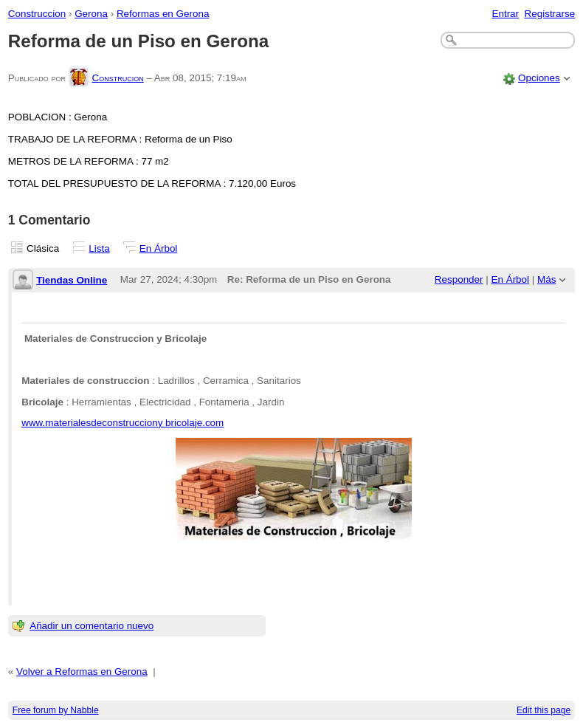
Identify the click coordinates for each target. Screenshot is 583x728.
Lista (99, 248)
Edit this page (544, 710)
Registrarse (550, 14)
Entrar (505, 14)
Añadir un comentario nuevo (92, 626)
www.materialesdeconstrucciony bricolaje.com (123, 423)
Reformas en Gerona (163, 14)
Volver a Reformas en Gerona (82, 672)
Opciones (539, 78)
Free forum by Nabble (56, 710)
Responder (459, 279)
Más (546, 279)
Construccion (37, 14)
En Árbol (159, 248)
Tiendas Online (72, 280)
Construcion (117, 78)
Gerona (91, 14)
